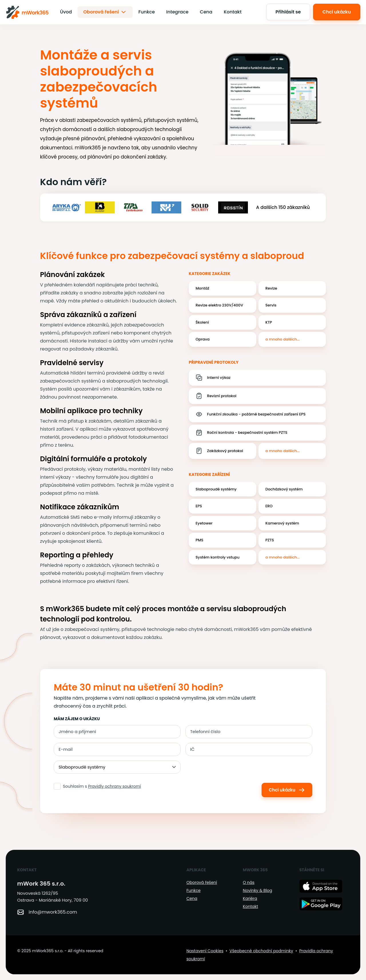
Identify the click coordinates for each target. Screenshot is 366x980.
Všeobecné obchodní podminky (261, 951)
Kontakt (233, 12)
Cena (206, 12)
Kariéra (250, 898)
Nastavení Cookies (205, 951)
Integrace (177, 12)
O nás (248, 882)
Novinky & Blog (257, 890)
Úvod (66, 12)
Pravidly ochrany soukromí (115, 786)
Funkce (147, 12)
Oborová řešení (105, 12)
